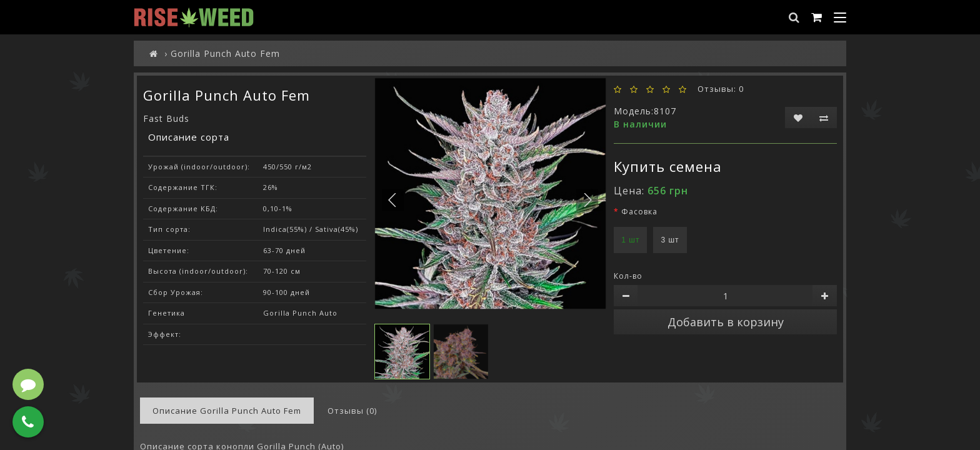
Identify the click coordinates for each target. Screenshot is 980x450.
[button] (587, 200)
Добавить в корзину (726, 322)
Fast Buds (166, 118)
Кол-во (628, 276)
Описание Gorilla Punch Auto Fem (227, 411)
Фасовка (639, 212)
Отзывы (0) (352, 411)
